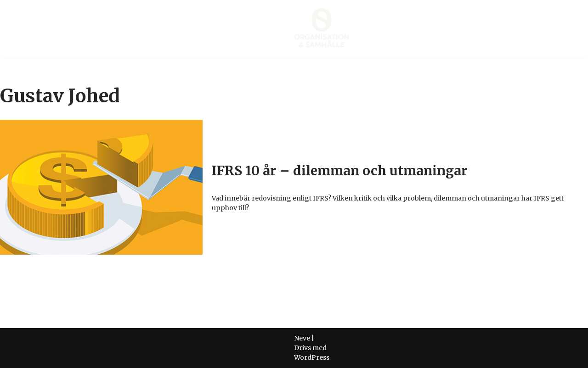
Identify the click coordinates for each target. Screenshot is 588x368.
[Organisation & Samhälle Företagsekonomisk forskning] (322, 29)
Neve (302, 338)
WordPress (312, 357)
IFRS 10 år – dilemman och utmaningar (339, 171)
